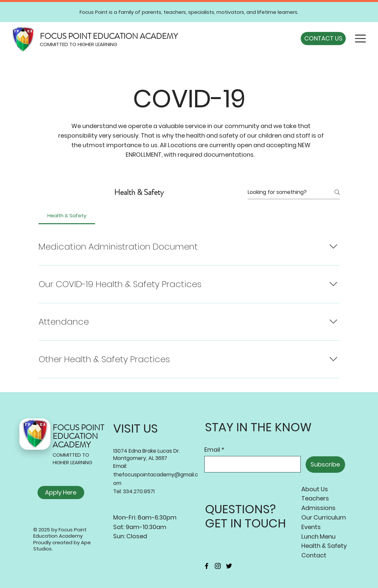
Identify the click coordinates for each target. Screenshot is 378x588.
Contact (314, 555)
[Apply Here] (61, 493)
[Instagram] (218, 566)
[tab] (67, 216)
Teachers (315, 498)
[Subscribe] (325, 465)
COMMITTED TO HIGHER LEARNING (78, 44)
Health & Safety (324, 546)
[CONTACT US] (323, 39)
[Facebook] (207, 566)
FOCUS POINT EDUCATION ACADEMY (109, 36)
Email (212, 450)
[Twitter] (229, 566)
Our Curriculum (324, 517)
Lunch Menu (318, 536)
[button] (360, 39)
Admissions (318, 508)
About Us (315, 489)
